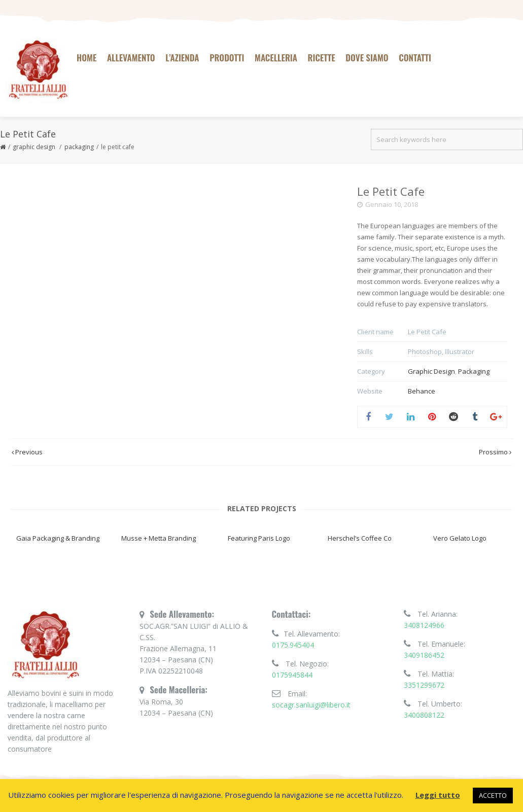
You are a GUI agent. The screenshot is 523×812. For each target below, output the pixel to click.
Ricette (322, 58)
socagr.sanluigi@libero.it (311, 705)
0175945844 (292, 675)
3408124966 (424, 625)
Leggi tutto (438, 795)
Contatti (415, 58)
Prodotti (227, 58)
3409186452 (424, 655)
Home (86, 58)
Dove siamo (367, 58)
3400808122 (424, 715)
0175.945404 (293, 645)
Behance (422, 391)
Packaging (79, 147)
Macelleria (276, 58)
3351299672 (424, 685)
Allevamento (131, 58)
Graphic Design (34, 147)
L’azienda (182, 58)
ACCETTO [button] (493, 795)
